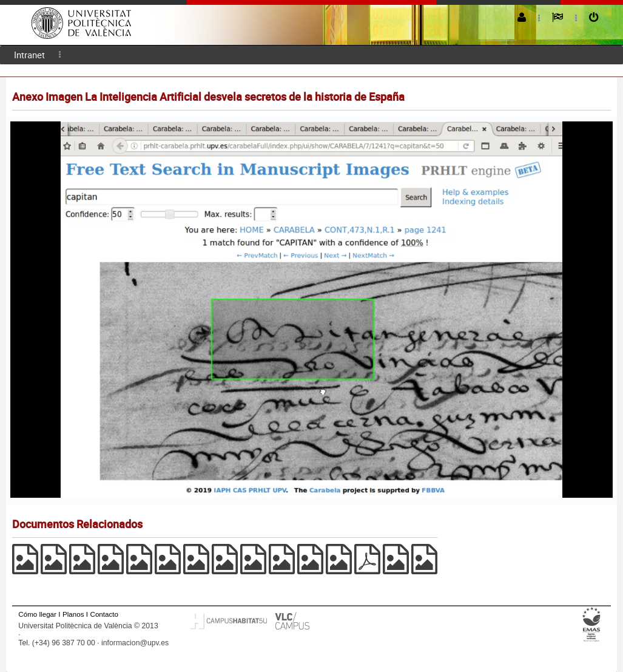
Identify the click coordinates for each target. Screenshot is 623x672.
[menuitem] (29, 55)
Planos (73, 614)
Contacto (104, 614)
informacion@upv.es (135, 643)
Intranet (29, 55)
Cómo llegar (37, 614)
